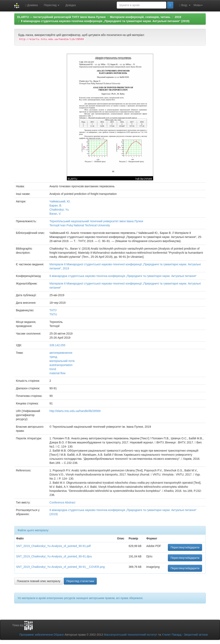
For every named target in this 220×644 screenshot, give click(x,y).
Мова (198, 5)
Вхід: (185, 5)
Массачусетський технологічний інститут (131, 635)
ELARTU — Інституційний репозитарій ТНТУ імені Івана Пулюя (61, 17)
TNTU (53, 314)
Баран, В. (56, 205)
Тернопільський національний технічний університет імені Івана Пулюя (96, 221)
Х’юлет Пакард (172, 635)
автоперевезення (61, 353)
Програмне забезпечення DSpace (42, 635)
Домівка (31, 5)
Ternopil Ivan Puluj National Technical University (80, 225)
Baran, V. (55, 214)
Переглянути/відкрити (185, 547)
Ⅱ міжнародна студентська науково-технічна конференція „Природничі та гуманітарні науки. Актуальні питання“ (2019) (105, 21)
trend (53, 369)
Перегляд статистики (80, 581)
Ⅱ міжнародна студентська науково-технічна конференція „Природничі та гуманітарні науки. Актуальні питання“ (123, 276)
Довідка (70, 5)
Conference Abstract (62, 502)
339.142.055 (57, 345)
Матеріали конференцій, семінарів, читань (140, 17)
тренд (53, 357)
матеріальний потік (62, 361)
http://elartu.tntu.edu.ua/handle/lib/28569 (75, 411)
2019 (178, 17)
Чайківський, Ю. (60, 201)
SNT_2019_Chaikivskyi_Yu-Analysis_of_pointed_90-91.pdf (53, 546)
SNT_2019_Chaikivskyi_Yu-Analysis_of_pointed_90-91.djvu (54, 556)
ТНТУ (53, 310)
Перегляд (52, 5)
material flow (58, 373)
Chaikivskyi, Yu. (59, 210)
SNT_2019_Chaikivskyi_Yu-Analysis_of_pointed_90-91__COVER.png (60, 567)
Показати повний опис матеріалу (39, 581)
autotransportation (61, 365)
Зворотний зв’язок (196, 635)
